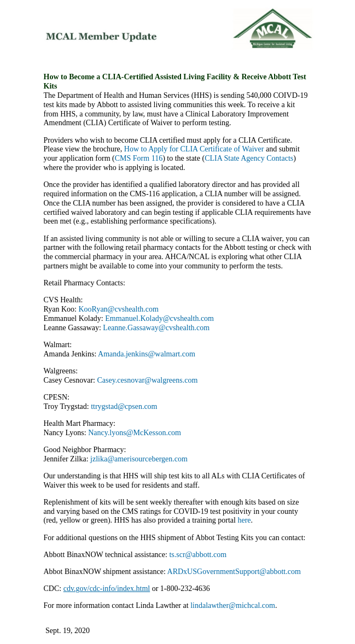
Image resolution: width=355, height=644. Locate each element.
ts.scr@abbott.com (198, 555)
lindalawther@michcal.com (233, 605)
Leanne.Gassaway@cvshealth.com (158, 328)
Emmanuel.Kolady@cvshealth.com (160, 318)
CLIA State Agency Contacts (249, 158)
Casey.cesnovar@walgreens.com (147, 380)
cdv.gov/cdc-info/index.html (107, 589)
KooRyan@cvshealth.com (119, 309)
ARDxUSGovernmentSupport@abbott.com (235, 572)
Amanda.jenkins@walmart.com (147, 354)
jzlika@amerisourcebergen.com (139, 459)
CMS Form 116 (139, 158)
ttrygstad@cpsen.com (124, 406)
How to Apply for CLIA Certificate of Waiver (194, 149)
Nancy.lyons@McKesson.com (136, 433)
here (244, 520)
